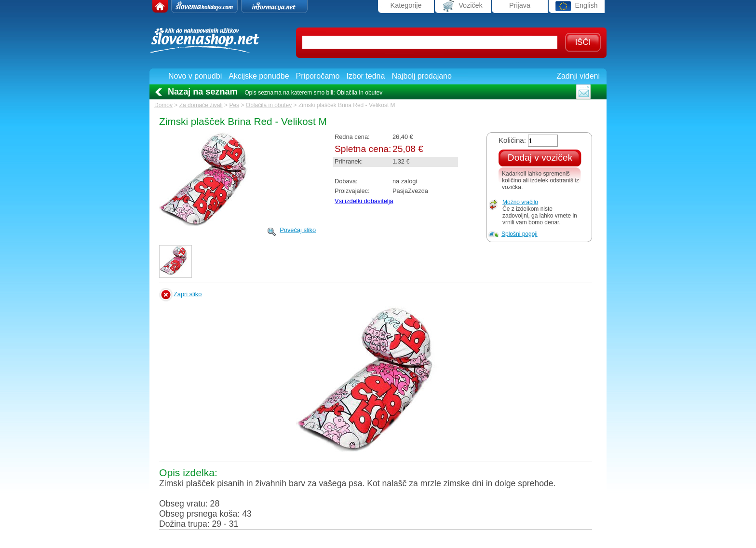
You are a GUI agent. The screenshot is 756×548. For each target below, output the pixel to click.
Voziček (463, 6)
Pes (234, 105)
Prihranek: (349, 161)
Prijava (520, 5)
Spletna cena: (363, 149)
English (576, 6)
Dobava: (346, 181)
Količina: (512, 140)
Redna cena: (352, 137)
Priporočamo (318, 76)
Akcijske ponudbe (259, 76)
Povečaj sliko (298, 230)
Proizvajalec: (352, 191)
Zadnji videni (578, 76)
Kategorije (406, 5)
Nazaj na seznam (203, 92)
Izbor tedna (365, 76)
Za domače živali (201, 105)
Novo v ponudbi (195, 76)
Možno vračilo (520, 202)
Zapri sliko (188, 294)
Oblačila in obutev (269, 105)
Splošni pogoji (520, 234)
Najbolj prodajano (422, 76)
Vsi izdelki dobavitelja (364, 201)
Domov (163, 105)
